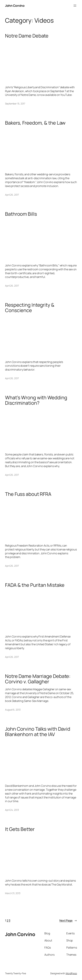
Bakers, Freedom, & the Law (35, 123)
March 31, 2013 (13, 893)
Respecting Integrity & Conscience (30, 308)
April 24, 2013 (12, 810)
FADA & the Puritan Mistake (35, 585)
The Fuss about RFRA (28, 494)
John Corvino (15, 6)
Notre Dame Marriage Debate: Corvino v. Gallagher (38, 679)
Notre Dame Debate (27, 36)
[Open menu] (75, 6)
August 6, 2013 (13, 710)
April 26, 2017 (12, 195)
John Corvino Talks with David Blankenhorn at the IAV (38, 731)
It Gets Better (20, 829)
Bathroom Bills (21, 214)
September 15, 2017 (15, 104)
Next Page (68, 921)
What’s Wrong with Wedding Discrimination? (36, 400)
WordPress (71, 973)
